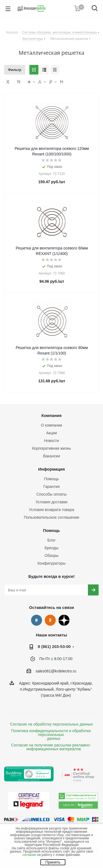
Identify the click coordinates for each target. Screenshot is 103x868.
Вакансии (52, 456)
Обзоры (51, 556)
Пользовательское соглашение (52, 517)
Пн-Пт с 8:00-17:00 (56, 659)
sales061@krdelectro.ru (56, 671)
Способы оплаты (52, 494)
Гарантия (52, 487)
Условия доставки (51, 502)
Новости (51, 441)
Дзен (64, 620)
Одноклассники (50, 620)
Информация (51, 469)
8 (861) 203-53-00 (54, 646)
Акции (51, 433)
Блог (51, 540)
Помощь (51, 479)
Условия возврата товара (51, 510)
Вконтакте (37, 620)
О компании (51, 425)
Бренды (51, 548)
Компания (52, 415)
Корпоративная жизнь (52, 448)
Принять (53, 862)
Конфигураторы (51, 563)
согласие (29, 855)
